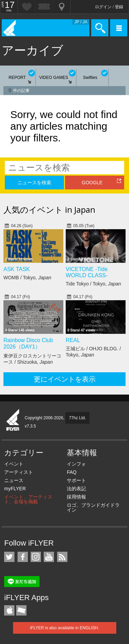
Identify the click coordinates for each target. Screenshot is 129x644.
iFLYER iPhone (9, 610)
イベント (14, 464)
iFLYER (13, 420)
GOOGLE (92, 183)
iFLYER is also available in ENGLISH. (64, 628)
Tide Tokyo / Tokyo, (93, 284)
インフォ (76, 464)
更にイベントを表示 (65, 379)
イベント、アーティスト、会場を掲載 (28, 499)
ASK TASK (17, 269)
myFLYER (15, 489)
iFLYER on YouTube (49, 557)
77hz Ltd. (77, 418)
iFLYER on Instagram (36, 557)
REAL (73, 340)
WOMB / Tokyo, (27, 278)
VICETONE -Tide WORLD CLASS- (87, 272)
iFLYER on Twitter (9, 557)
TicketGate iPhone (21, 610)
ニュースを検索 (34, 183)
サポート (76, 480)
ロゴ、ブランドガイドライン (93, 507)
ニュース (14, 480)
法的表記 (76, 489)
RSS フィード (62, 557)
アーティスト (19, 472)
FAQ (72, 472)
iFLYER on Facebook (23, 557)
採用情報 (76, 497)
